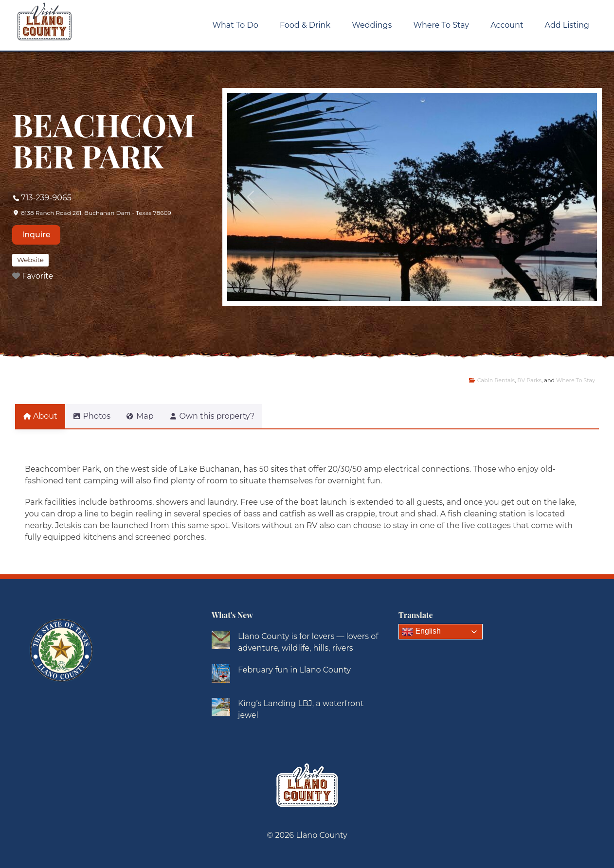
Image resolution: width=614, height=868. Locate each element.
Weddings (372, 25)
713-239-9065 (46, 198)
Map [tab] (152, 416)
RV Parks (529, 380)
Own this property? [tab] (230, 416)
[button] (251, 197)
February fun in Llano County (294, 670)
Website (30, 260)
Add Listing (567, 25)
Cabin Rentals (496, 380)
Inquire (36, 235)
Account (507, 25)
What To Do (235, 25)
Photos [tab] (98, 416)
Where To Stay (441, 25)
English (421, 632)
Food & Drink (305, 25)
